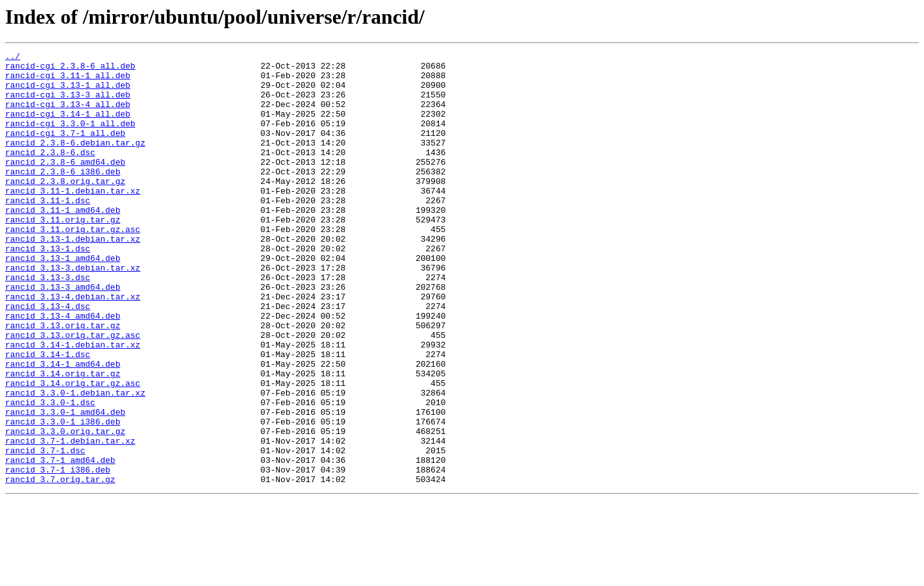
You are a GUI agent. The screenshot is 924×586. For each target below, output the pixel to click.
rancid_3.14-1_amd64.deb (63, 427)
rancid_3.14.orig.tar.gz (63, 439)
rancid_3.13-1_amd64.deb (63, 300)
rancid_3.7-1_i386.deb (58, 554)
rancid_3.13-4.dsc (48, 358)
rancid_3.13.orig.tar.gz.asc (73, 392)
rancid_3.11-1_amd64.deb (63, 242)
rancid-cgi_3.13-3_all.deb (68, 104)
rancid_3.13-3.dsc (48, 323)
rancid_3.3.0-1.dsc (50, 473)
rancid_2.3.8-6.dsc (50, 173)
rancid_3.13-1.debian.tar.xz (73, 277)
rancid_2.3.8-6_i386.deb (63, 196)
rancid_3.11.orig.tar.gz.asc (73, 265)
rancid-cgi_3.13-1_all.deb (68, 92)
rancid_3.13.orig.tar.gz (63, 381)
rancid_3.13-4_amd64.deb (63, 369)
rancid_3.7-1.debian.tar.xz (70, 519)
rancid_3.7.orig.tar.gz (60, 565)
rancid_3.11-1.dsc (48, 231)
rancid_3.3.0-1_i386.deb (63, 496)
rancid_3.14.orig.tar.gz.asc (73, 450)
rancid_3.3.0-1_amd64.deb (65, 485)
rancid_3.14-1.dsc (48, 415)
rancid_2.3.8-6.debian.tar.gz (75, 162)
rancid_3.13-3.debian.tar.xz (73, 312)
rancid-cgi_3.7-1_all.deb (65, 150)
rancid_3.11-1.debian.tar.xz (73, 219)
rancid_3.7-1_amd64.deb (60, 542)
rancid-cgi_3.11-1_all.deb (68, 81)
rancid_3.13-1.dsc (48, 289)
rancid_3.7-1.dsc (45, 531)
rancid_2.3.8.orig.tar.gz (65, 208)
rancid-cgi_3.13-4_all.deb (68, 115)
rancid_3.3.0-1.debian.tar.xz (75, 462)
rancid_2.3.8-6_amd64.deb (65, 185)
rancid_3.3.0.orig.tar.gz (65, 508)
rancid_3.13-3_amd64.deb (63, 335)
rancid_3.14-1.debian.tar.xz (73, 404)
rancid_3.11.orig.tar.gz (63, 254)
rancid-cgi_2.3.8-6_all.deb (70, 69)
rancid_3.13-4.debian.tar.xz (73, 346)
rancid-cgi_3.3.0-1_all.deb (70, 138)
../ (13, 58)
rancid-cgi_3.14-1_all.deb (68, 127)
